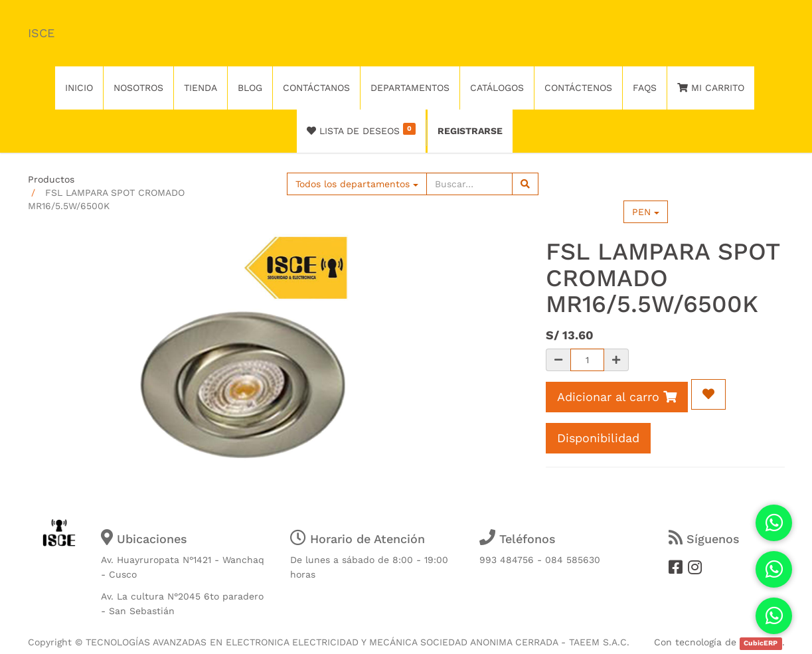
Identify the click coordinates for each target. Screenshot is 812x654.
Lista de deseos (362, 129)
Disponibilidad (598, 438)
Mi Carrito (711, 88)
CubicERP (761, 643)
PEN (646, 212)
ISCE (41, 33)
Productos (51, 179)
